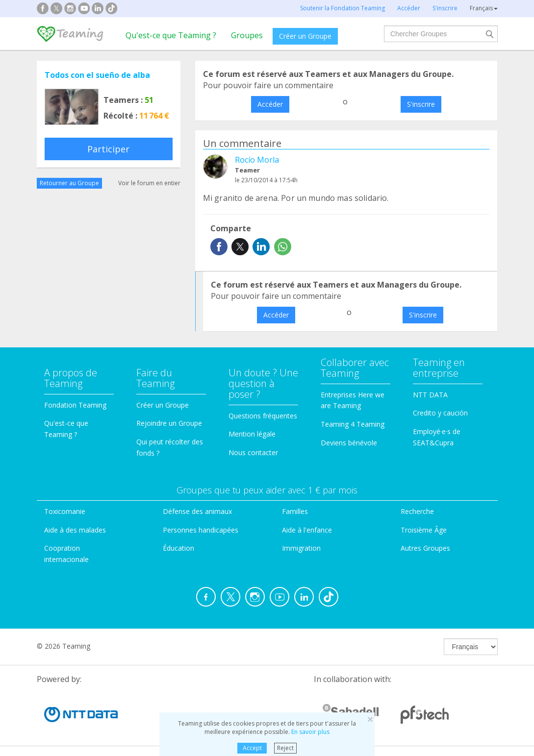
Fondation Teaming (75, 405)
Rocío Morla (257, 160)
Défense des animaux (197, 511)
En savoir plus (310, 732)
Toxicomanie (65, 511)
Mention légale (252, 434)
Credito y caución (440, 413)
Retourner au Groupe (69, 183)
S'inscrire (421, 104)
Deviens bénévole (349, 443)
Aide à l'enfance (307, 530)
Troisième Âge (424, 530)
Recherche (417, 511)
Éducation (178, 548)
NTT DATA (430, 395)
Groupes (247, 35)
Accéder (270, 104)
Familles (295, 511)
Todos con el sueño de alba (97, 75)
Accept (252, 748)
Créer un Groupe (305, 36)
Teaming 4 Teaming (353, 424)
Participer (108, 149)
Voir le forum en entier (149, 183)
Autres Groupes (425, 548)
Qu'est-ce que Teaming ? (171, 35)
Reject (285, 748)
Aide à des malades (75, 530)
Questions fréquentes (263, 416)
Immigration (301, 548)
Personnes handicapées (201, 530)
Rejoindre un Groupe (169, 423)
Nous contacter (253, 452)
